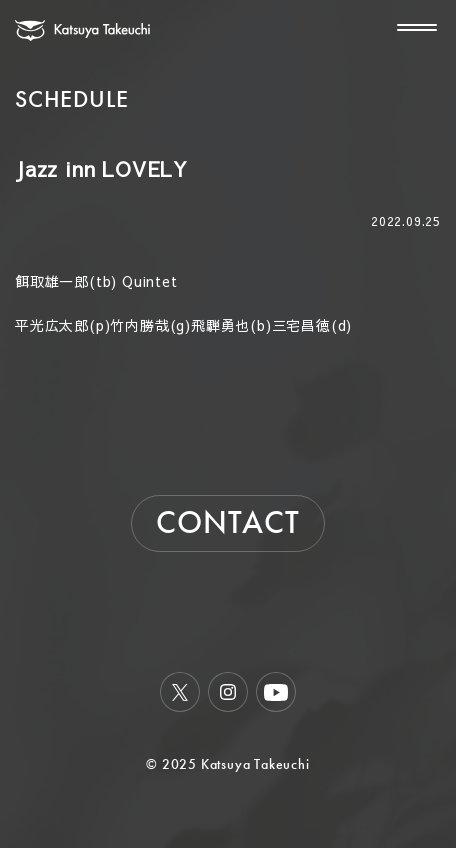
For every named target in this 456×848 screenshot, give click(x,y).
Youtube (276, 692)
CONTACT (228, 522)
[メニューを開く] (409, 27)
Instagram (228, 692)
